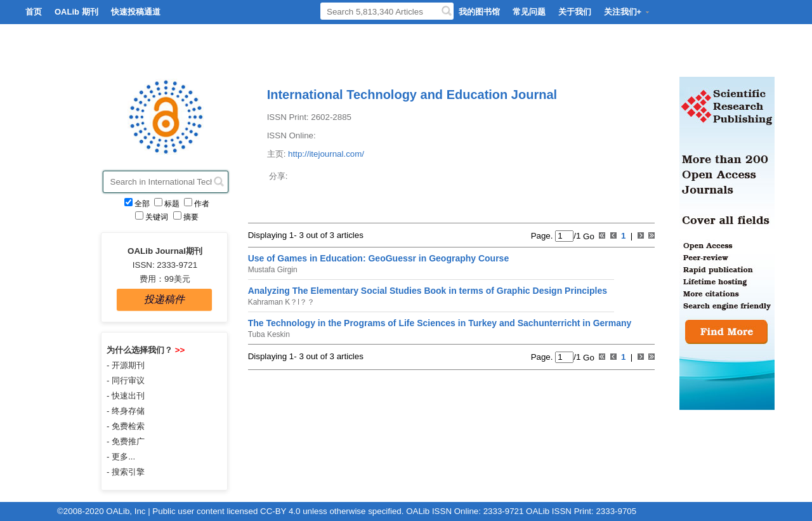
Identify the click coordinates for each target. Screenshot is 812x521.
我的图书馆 (479, 12)
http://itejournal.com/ (326, 154)
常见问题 (529, 12)
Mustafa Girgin (273, 270)
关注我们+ (627, 12)
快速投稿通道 (136, 12)
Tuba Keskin (269, 334)
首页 (34, 12)
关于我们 (575, 12)
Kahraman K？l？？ (281, 302)
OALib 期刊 (76, 12)
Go (587, 236)
